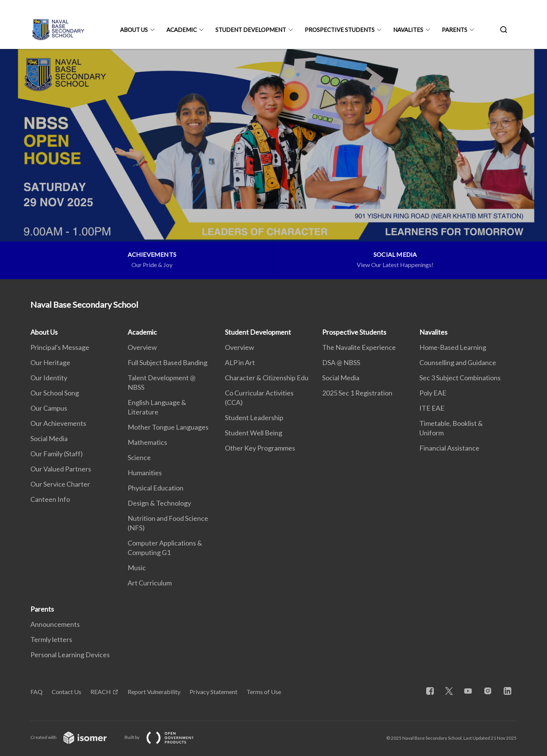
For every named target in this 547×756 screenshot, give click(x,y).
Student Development (251, 30)
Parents (455, 30)
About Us (134, 30)
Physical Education (156, 488)
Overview (142, 347)
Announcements (55, 624)
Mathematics (147, 442)
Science (139, 457)
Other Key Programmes (260, 448)
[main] (273, 164)
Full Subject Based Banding (168, 362)
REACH (101, 692)
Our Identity (49, 378)
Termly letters (51, 639)
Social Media (49, 438)
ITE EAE (432, 408)
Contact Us (66, 692)
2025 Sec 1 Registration (357, 393)
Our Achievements (58, 423)
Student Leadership (254, 418)
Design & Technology (159, 503)
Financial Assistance (449, 448)
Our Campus (49, 408)
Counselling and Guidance (458, 362)
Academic (182, 30)
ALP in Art (240, 362)
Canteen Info (50, 499)
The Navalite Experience (359, 347)
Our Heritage (50, 362)
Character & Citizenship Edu (267, 378)
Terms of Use (264, 692)
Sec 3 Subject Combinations (460, 378)
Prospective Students (340, 30)
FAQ (36, 692)
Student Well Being (254, 433)
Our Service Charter (60, 484)
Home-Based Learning (453, 347)
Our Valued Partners (61, 469)
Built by (165, 737)
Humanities (145, 473)
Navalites (408, 30)
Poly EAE (433, 393)
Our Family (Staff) (57, 454)
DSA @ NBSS (341, 362)
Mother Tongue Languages (168, 427)
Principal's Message (60, 347)
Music (137, 568)
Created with (75, 737)
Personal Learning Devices (70, 655)
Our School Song (55, 393)
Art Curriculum (150, 583)
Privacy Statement (213, 692)
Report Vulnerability (154, 692)
